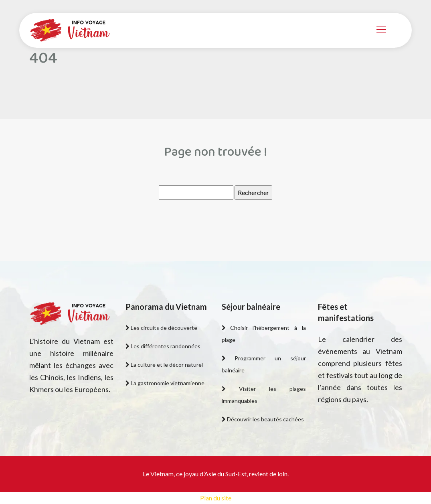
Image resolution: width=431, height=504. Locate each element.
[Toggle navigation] (381, 30)
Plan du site (216, 498)
